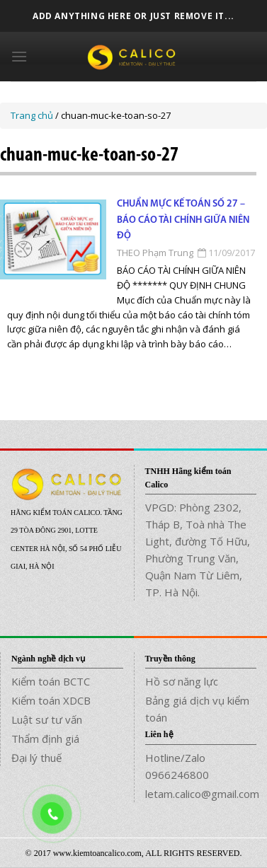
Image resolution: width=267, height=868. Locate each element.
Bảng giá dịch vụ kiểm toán (197, 709)
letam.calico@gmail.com (201, 794)
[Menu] (19, 56)
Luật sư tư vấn (47, 719)
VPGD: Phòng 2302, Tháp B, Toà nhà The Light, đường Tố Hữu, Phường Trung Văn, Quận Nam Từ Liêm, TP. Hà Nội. (198, 550)
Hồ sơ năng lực (182, 681)
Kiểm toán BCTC (51, 681)
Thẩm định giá (45, 739)
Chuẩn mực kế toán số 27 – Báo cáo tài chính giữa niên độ (183, 220)
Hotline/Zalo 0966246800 (177, 766)
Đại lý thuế (36, 758)
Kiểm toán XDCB (51, 700)
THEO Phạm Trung (155, 253)
